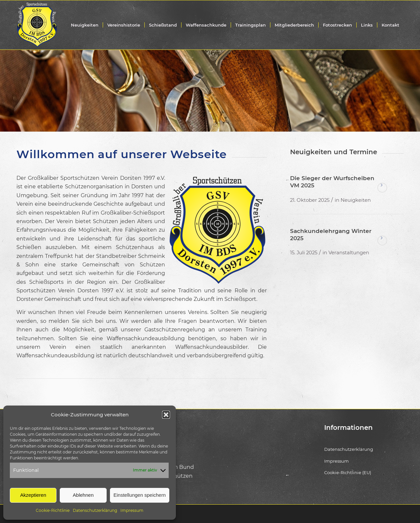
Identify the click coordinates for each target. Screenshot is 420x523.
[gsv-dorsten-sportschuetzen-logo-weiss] (37, 25)
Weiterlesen (382, 188)
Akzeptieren (33, 495)
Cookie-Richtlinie (53, 510)
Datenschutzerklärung (95, 510)
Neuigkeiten (356, 200)
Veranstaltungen (349, 253)
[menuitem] (85, 25)
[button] (166, 415)
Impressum (132, 510)
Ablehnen (83, 495)
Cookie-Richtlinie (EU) (348, 472)
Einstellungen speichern (140, 495)
